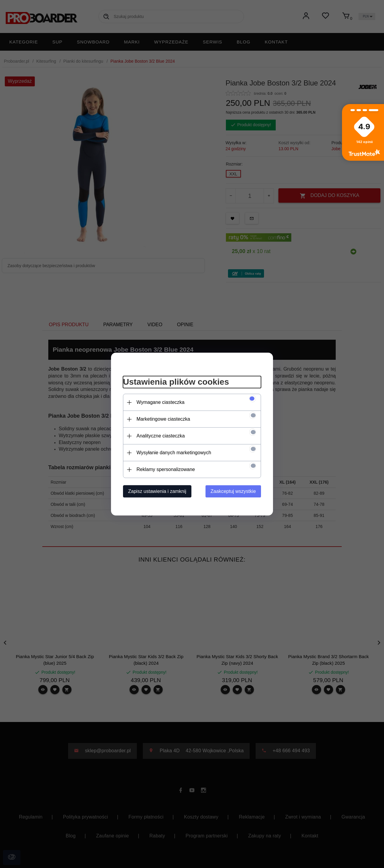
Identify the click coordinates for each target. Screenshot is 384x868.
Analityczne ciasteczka (161, 436)
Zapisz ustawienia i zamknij (157, 491)
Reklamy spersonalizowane (166, 469)
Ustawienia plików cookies (176, 382)
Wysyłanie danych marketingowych (174, 453)
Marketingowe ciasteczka (163, 419)
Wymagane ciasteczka (160, 402)
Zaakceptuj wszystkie (233, 491)
